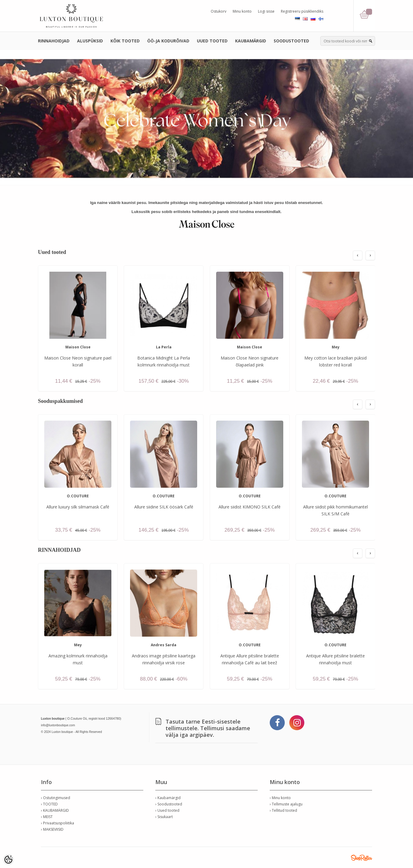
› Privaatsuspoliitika (57, 823)
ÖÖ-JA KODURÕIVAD (168, 41)
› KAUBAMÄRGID (55, 810)
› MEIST (47, 817)
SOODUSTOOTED (291, 41)
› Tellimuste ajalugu (286, 804)
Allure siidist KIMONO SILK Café (250, 507)
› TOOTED (49, 804)
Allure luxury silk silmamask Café (78, 507)
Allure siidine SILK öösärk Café (164, 507)
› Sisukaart (164, 817)
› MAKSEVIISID (52, 829)
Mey (336, 347)
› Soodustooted (169, 804)
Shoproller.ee (362, 858)
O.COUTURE (78, 496)
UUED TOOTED (212, 41)
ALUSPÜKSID (90, 41)
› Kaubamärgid (168, 798)
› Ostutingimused (56, 798)
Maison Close (78, 347)
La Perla (164, 347)
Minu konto (242, 11)
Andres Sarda (164, 645)
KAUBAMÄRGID (251, 41)
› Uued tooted (167, 810)
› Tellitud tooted (283, 810)
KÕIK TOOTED (125, 41)
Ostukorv (219, 11)
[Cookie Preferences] (8, 860)
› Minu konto (280, 798)
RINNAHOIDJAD (54, 41)
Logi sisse (266, 11)
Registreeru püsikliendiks (302, 11)
